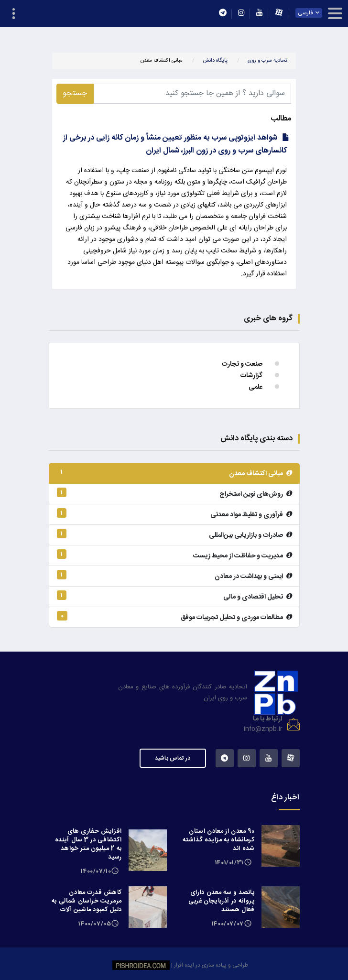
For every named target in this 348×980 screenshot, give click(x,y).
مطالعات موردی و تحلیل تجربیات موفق (174, 617)
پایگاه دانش (215, 61)
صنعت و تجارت (242, 364)
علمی (256, 387)
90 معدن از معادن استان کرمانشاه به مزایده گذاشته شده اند (218, 840)
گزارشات (251, 376)
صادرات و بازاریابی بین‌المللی (174, 535)
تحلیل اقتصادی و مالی (174, 597)
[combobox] (309, 13)
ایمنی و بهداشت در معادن (174, 576)
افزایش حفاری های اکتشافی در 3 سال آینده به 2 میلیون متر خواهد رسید (88, 844)
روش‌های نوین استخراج (174, 494)
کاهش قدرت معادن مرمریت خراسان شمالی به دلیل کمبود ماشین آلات (87, 901)
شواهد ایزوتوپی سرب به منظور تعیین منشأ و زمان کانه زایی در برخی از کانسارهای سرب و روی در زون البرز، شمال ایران (175, 144)
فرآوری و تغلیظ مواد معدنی (174, 514)
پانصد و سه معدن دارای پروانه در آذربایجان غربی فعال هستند (222, 901)
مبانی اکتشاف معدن (174, 473)
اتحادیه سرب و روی (268, 61)
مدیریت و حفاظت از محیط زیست (174, 555)
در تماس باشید (173, 758)
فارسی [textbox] (306, 13)
